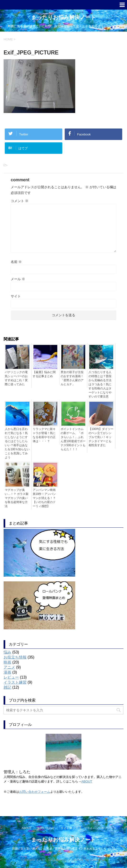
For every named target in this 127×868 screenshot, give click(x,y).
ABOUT (87, 781)
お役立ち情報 (15, 657)
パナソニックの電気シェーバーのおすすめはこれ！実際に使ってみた (16, 378)
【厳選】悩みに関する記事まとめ (44, 374)
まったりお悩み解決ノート (63, 17)
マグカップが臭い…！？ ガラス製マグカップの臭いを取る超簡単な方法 (17, 498)
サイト (16, 296)
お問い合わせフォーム (35, 792)
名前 (16, 262)
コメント (20, 201)
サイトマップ (69, 828)
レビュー (11, 677)
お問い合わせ (46, 828)
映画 (7, 662)
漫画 (7, 672)
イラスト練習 (15, 682)
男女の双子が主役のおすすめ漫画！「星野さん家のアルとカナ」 (72, 378)
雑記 (7, 687)
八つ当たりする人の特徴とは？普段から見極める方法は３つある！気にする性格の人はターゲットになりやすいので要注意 (100, 384)
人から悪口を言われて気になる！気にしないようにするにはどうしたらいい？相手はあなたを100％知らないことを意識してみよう (17, 443)
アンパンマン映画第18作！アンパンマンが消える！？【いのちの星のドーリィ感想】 (44, 498)
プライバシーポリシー (98, 828)
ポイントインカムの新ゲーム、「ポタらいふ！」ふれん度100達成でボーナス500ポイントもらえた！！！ (73, 439)
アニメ (9, 667)
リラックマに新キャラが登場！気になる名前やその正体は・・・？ (44, 435)
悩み (7, 652)
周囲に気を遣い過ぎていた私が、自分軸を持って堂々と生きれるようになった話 (63, 849)
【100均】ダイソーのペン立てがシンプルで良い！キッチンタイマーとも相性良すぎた (101, 437)
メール (18, 279)
